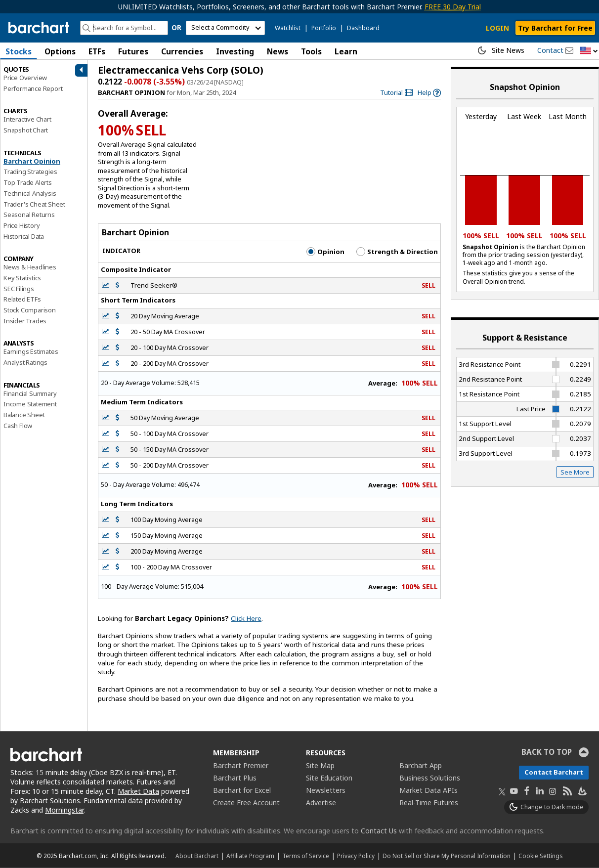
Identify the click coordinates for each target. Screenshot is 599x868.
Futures (133, 51)
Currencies (182, 51)
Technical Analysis (30, 193)
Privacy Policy (356, 856)
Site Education (329, 778)
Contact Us (379, 831)
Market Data (138, 791)
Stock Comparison (30, 310)
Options (60, 51)
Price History (21, 225)
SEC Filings (19, 289)
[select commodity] (225, 28)
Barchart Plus (235, 778)
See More (575, 472)
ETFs (97, 51)
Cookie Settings (540, 856)
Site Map (320, 765)
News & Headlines (30, 267)
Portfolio (324, 28)
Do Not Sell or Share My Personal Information (447, 856)
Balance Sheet (24, 415)
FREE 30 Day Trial (453, 7)
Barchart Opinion (32, 161)
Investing (235, 51)
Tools (311, 51)
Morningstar (64, 810)
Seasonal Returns (29, 215)
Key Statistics (22, 278)
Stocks (19, 51)
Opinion (325, 252)
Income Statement (30, 404)
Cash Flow (18, 426)
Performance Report (33, 88)
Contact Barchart (554, 772)
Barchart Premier (241, 765)
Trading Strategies (30, 172)
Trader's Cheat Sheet (34, 204)
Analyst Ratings (25, 362)
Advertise (321, 803)
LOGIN (497, 28)
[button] (589, 51)
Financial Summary (30, 393)
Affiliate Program (250, 856)
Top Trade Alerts (28, 182)
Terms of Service (306, 856)
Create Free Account (246, 803)
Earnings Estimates (31, 351)
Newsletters (326, 790)
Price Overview (25, 78)
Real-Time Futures (429, 803)
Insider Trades (25, 321)
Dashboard (363, 28)
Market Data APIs (428, 790)
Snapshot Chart (26, 130)
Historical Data (24, 236)
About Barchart (197, 856)
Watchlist (288, 28)
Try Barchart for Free (555, 28)
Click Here (246, 618)
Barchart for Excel (242, 790)
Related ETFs (22, 299)
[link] (396, 93)
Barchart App (421, 765)
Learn (346, 51)
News (278, 51)
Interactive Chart (27, 119)
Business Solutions (430, 778)
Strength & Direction (397, 252)
